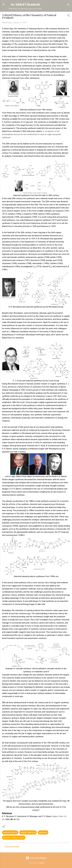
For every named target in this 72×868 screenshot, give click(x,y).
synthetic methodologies (14, 838)
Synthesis (43, 832)
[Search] (68, 5)
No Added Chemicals (25, 4)
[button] (68, 16)
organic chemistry (28, 832)
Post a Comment (12, 847)
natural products (10, 832)
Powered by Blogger (36, 858)
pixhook (42, 863)
